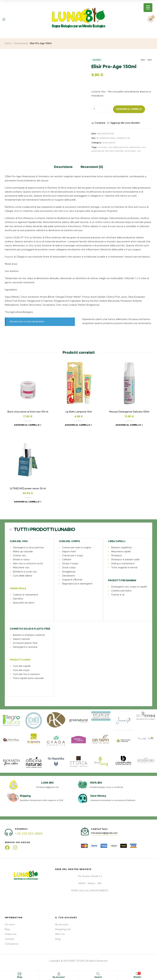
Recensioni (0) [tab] (92, 167)
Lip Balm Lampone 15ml (78, 412)
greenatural (98, 151)
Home (8, 44)
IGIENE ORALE (18, 588)
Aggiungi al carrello (129, 109)
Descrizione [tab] (63, 167)
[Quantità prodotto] (101, 109)
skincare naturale (114, 151)
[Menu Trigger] (148, 8)
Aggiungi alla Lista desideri (125, 123)
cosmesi (102, 147)
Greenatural (21, 44)
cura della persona (118, 147)
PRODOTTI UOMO (20, 659)
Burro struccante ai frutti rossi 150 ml (28, 412)
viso (139, 151)
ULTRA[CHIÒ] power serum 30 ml (28, 489)
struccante (130, 151)
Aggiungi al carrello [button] (27, 425)
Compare (100, 123)
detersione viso (137, 147)
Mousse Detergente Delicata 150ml (129, 412)
